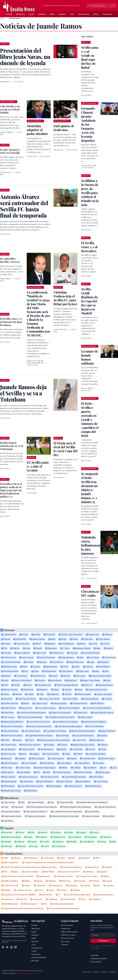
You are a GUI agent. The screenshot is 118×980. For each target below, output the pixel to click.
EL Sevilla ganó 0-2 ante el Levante (38, 466)
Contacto (64, 945)
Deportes (62, 14)
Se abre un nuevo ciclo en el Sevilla (10, 151)
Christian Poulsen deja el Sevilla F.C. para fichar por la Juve (65, 298)
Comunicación (83, 14)
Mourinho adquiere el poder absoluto (37, 130)
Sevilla (32, 14)
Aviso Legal (65, 941)
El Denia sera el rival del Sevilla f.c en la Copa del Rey (65, 449)
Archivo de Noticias (39, 957)
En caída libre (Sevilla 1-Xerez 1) (10, 260)
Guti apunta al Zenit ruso (63, 128)
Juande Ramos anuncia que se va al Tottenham (11, 446)
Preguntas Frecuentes (99, 958)
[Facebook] (3, 947)
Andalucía (42, 14)
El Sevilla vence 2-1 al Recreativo (89, 247)
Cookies (95, 972)
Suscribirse (103, 941)
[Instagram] (11, 947)
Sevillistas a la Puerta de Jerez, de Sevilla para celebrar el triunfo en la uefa (90, 193)
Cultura (96, 14)
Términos (104, 972)
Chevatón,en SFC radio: (90, 593)
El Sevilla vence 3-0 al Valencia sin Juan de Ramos (11, 322)
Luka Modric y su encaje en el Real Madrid (10, 109)
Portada (9, 14)
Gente (52, 14)
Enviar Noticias (96, 962)
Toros (72, 14)
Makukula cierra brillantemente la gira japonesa (92, 545)
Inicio (2, 18)
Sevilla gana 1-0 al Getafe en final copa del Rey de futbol (90, 57)
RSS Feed (35, 961)
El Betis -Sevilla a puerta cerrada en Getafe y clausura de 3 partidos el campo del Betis (90, 420)
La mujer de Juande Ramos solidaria (90, 357)
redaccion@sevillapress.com (27, 973)
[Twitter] (7, 947)
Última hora (21, 14)
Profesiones (107, 14)
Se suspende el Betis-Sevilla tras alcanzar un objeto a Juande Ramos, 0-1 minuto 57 (90, 488)
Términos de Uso (67, 938)
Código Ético (66, 929)
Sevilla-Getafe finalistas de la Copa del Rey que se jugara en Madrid (90, 301)
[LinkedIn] (15, 947)
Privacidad (86, 972)
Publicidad (94, 955)
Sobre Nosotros (67, 925)
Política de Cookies (68, 935)
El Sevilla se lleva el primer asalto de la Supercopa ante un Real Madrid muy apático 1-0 (11, 490)
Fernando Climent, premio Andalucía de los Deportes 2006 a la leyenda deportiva (88, 124)
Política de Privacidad (69, 932)
